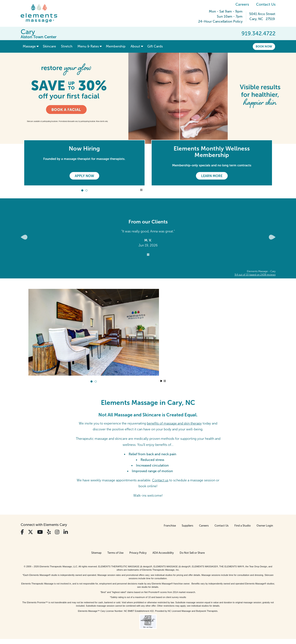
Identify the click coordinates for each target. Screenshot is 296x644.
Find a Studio (243, 526)
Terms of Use (115, 553)
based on (255, 275)
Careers (242, 4)
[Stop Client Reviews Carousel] (148, 255)
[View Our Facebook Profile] (22, 532)
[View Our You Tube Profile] (40, 532)
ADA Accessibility (163, 553)
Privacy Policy (138, 553)
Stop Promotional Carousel (141, 190)
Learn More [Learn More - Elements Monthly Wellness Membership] (212, 176)
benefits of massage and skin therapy (174, 423)
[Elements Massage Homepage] (42, 13)
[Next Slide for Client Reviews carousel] (272, 237)
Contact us (160, 480)
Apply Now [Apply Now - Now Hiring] (84, 176)
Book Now (264, 46)
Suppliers (187, 526)
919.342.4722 (259, 33)
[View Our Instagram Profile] (57, 532)
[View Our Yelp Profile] (49, 532)
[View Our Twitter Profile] (30, 532)
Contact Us (266, 4)
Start (161, 381)
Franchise (170, 526)
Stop (165, 381)
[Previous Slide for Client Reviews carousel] (24, 237)
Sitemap (96, 553)
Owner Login (265, 526)
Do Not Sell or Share (192, 553)
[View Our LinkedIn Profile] (66, 532)
